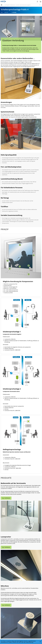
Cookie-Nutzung (29, 642)
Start (2, 12)
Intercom (6, 12)
